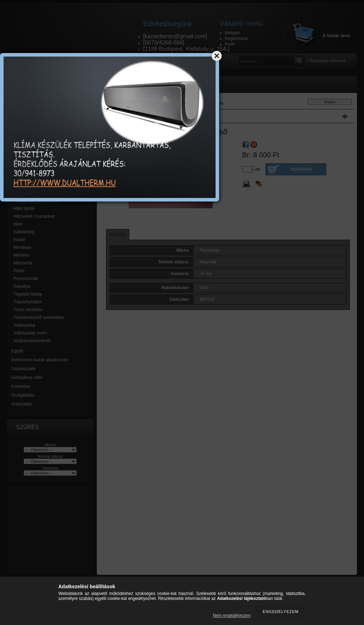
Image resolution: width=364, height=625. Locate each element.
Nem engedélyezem (232, 615)
